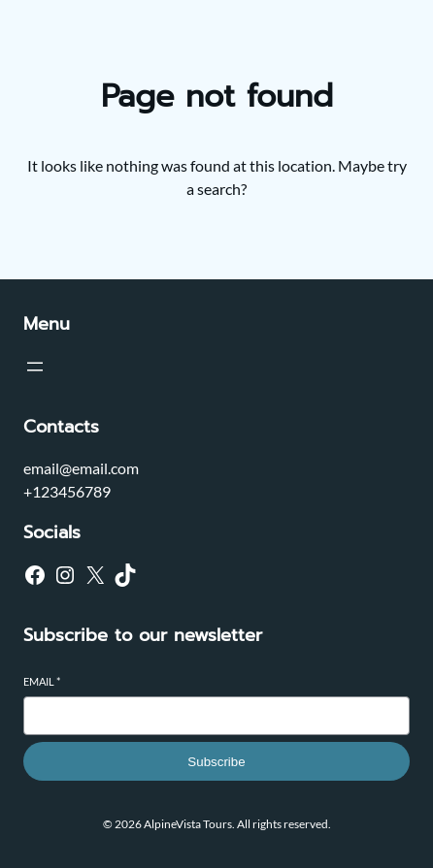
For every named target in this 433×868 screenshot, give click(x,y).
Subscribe (216, 762)
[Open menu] (35, 367)
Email (42, 681)
